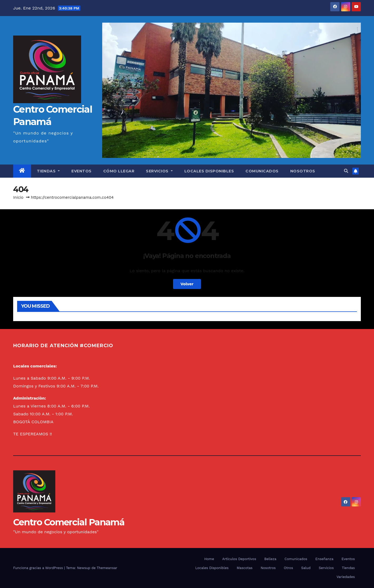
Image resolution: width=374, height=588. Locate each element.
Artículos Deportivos (239, 559)
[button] (346, 171)
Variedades (346, 577)
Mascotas (245, 568)
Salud (306, 568)
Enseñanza (324, 559)
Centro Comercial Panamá (69, 522)
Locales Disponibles (209, 171)
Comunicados (262, 171)
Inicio (18, 197)
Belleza (270, 559)
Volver (187, 284)
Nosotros (303, 171)
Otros (289, 568)
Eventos (82, 171)
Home (209, 559)
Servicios (159, 171)
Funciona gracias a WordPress (39, 568)
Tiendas (48, 171)
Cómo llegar (119, 171)
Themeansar (107, 568)
